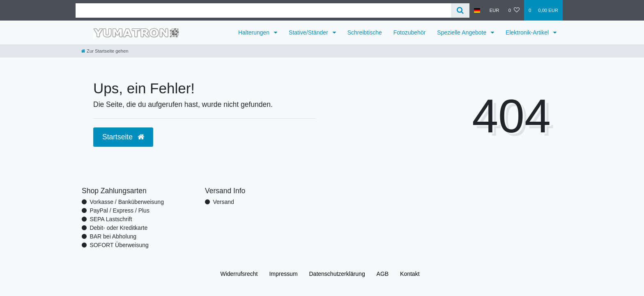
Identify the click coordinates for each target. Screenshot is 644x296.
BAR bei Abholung (113, 236)
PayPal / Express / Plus (120, 210)
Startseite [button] (123, 137)
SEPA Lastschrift (111, 219)
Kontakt (410, 274)
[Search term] (263, 10)
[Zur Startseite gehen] (105, 51)
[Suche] (460, 10)
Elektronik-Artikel (528, 32)
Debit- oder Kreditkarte (118, 228)
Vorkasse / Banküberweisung (127, 202)
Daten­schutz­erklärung (337, 274)
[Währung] (494, 10)
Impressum (283, 274)
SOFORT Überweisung (119, 245)
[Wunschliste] (514, 10)
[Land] (477, 10)
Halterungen (255, 32)
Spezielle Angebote (462, 32)
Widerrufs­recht (239, 274)
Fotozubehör (410, 32)
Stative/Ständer (309, 32)
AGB (383, 274)
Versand (223, 202)
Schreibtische (365, 32)
